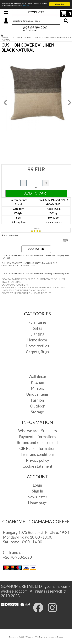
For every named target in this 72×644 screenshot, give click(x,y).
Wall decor (37, 376)
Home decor (37, 340)
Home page (37, 503)
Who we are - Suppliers (37, 431)
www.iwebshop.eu (56, 637)
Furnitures (37, 322)
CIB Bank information (37, 448)
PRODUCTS (36, 12)
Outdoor (37, 406)
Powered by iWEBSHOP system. (22, 637)
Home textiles (37, 346)
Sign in (37, 491)
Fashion (37, 400)
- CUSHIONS (37, 38)
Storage (37, 412)
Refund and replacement (37, 443)
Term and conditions (37, 454)
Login (37, 485)
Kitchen (37, 382)
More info (26, 6)
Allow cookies (60, 4)
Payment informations (37, 437)
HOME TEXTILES (23, 38)
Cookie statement (37, 466)
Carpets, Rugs (37, 352)
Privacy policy (37, 460)
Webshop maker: (42, 637)
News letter (37, 497)
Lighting (37, 334)
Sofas (37, 328)
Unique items (37, 394)
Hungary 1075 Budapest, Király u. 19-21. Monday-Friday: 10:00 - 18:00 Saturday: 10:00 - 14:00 (37, 537)
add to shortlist (10, 235)
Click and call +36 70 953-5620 (17, 555)
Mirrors (37, 388)
